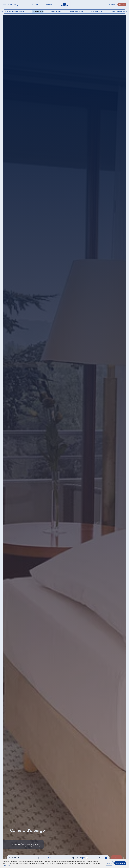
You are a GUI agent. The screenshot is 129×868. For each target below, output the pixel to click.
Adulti (79, 858)
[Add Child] (106, 858)
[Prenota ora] (122, 5)
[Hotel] (10, 5)
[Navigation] (4, 5)
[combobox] (24, 858)
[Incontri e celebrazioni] (36, 5)
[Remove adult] (87, 858)
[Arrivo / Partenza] (58, 858)
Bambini (102, 858)
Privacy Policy (7, 865)
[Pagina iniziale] (64, 4)
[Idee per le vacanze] (21, 5)
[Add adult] (83, 858)
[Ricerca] (48, 5)
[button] (109, 863)
